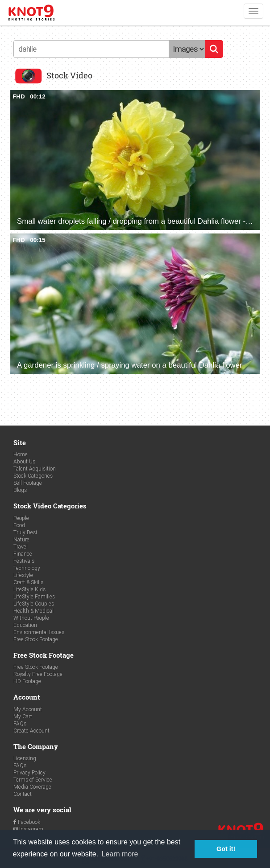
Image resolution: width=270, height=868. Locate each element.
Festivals (24, 561)
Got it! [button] (226, 849)
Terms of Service (33, 780)
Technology (27, 568)
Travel (21, 547)
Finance (23, 554)
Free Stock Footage (36, 639)
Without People (31, 618)
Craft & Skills (28, 582)
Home (21, 454)
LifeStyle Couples (34, 604)
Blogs (20, 490)
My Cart (23, 717)
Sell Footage (28, 483)
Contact (23, 794)
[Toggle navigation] (253, 11)
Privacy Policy (29, 773)
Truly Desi (25, 532)
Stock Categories (33, 476)
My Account (28, 709)
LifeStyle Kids (29, 590)
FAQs (20, 724)
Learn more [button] (120, 854)
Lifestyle (23, 575)
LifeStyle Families (34, 597)
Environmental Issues (39, 632)
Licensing (25, 758)
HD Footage (27, 681)
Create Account (31, 731)
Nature (21, 540)
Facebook (27, 822)
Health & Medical (33, 611)
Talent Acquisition (35, 469)
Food (19, 525)
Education (25, 625)
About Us (24, 462)
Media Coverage (32, 787)
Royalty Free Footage (38, 674)
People (21, 518)
